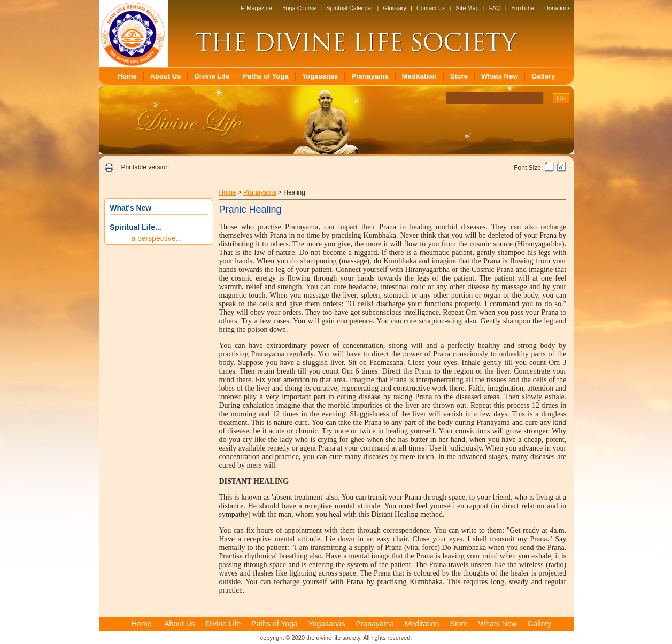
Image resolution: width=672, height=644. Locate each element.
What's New (130, 208)
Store (459, 76)
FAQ (495, 8)
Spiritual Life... (135, 227)
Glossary (395, 8)
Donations (558, 8)
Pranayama (370, 76)
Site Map (467, 8)
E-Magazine (256, 8)
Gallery (543, 76)
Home (127, 76)
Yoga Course (299, 8)
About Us (166, 76)
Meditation (419, 76)
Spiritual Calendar (349, 8)
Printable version (145, 167)
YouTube (523, 8)
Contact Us (431, 8)
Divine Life (212, 76)
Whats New (500, 76)
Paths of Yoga (265, 76)
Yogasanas (320, 76)
